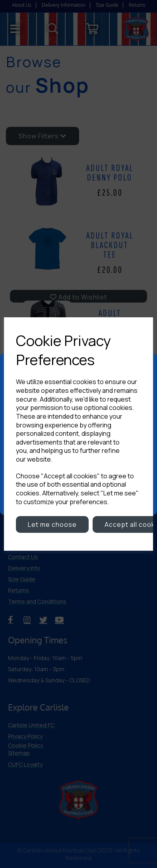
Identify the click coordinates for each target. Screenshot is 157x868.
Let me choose (52, 524)
